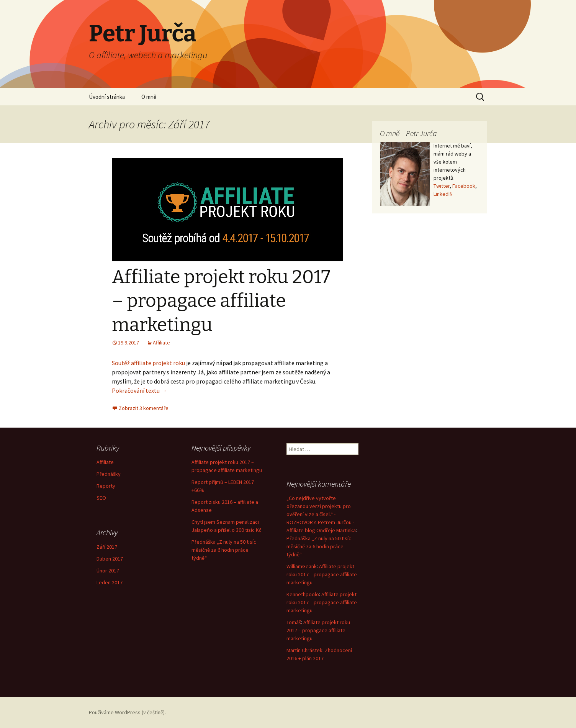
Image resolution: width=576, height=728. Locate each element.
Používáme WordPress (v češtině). (127, 712)
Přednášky (109, 474)
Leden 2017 (110, 582)
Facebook (464, 186)
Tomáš (294, 622)
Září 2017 (107, 547)
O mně (149, 97)
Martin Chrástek (304, 650)
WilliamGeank (302, 566)
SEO (101, 498)
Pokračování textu (139, 390)
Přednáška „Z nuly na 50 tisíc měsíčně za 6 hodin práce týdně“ (224, 550)
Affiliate (161, 343)
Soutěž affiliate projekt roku (148, 363)
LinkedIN (443, 194)
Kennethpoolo (303, 594)
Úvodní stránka (107, 97)
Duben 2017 (110, 559)
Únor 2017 (108, 571)
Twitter (442, 186)
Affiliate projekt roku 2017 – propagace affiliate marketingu (221, 301)
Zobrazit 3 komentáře (144, 408)
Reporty (106, 486)
